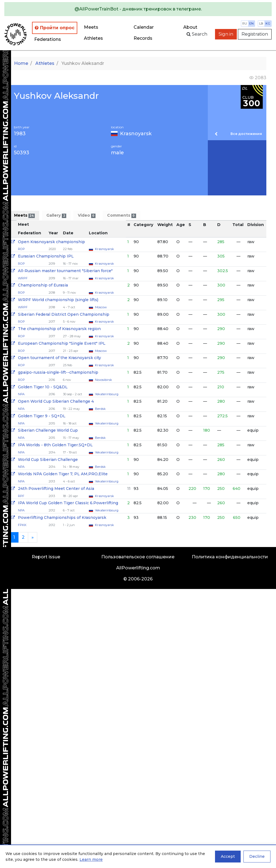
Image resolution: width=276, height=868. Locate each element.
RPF (21, 496)
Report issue (46, 557)
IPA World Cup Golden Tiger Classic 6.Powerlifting (68, 503)
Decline (257, 856)
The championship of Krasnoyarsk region (59, 329)
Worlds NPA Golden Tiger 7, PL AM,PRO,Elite (63, 474)
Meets (91, 27)
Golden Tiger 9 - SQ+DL (42, 416)
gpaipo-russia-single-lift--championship (58, 372)
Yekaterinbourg (107, 394)
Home (21, 63)
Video (87, 215)
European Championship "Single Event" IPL (62, 343)
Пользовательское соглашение (138, 557)
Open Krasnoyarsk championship (51, 242)
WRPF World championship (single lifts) (58, 300)
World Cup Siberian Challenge (48, 460)
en (251, 23)
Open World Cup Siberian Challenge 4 (56, 401)
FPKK (22, 525)
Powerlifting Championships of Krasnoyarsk (62, 517)
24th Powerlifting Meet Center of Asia (56, 489)
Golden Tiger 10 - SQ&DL (43, 387)
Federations (48, 39)
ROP (21, 249)
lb (261, 23)
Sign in (226, 34)
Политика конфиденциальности (230, 557)
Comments (121, 215)
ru (245, 23)
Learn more (91, 859)
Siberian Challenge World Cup (48, 430)
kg (268, 23)
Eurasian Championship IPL (46, 256)
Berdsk (100, 409)
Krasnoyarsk (136, 134)
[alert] (138, 9)
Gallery (56, 215)
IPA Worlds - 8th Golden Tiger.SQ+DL (55, 445)
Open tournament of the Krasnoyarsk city (59, 358)
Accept (228, 856)
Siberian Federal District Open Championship (64, 314)
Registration (255, 34)
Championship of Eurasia (43, 285)
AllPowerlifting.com (138, 568)
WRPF (23, 278)
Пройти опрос (55, 28)
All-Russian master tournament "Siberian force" (65, 271)
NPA (21, 394)
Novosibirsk (104, 380)
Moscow (101, 307)
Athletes (93, 38)
